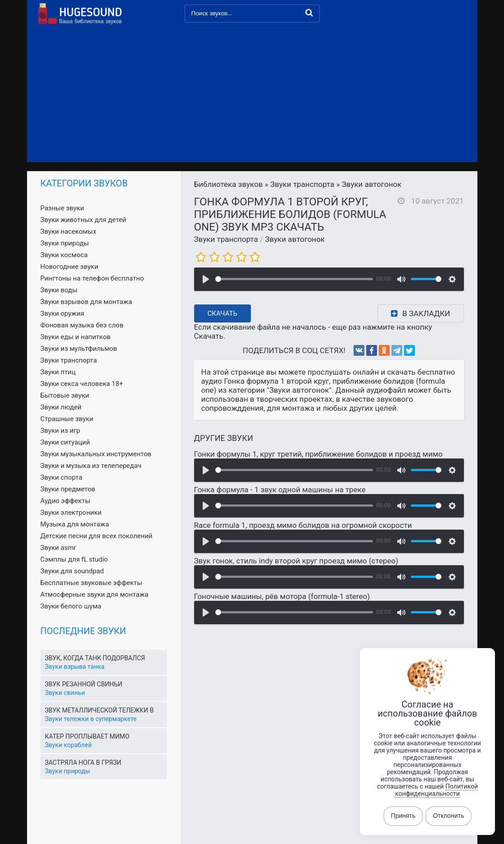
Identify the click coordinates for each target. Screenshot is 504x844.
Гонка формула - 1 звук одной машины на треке (280, 490)
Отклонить (448, 816)
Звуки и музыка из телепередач (91, 466)
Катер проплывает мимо (87, 736)
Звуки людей (61, 407)
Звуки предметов (68, 489)
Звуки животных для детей (84, 220)
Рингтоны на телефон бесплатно (92, 278)
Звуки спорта (61, 477)
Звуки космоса (64, 255)
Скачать (223, 313)
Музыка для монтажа (75, 524)
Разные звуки (62, 208)
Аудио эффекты (66, 501)
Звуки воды (59, 290)
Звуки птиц (58, 372)
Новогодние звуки (70, 267)
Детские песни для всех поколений (97, 536)
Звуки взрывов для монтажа (86, 302)
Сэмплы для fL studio (74, 559)
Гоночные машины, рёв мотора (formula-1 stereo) (282, 596)
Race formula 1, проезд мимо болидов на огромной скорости (303, 525)
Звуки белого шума (71, 606)
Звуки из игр (60, 431)
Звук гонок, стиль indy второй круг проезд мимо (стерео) (296, 561)
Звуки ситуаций (65, 442)
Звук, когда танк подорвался (95, 658)
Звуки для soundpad (72, 571)
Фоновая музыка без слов (82, 325)
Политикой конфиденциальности (436, 790)
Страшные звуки (67, 419)
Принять (403, 816)
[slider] (294, 279)
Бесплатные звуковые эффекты (91, 583)
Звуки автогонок (295, 239)
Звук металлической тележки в (100, 710)
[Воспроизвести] (206, 279)
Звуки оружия (62, 313)
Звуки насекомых (68, 231)
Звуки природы (65, 243)
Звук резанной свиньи (84, 684)
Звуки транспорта (226, 239)
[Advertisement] (252, 95)
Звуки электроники (71, 513)
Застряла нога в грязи (83, 762)
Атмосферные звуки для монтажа (95, 594)
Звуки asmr (58, 548)
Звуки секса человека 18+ (82, 384)
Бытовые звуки (65, 395)
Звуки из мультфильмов (79, 349)
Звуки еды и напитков (76, 337)
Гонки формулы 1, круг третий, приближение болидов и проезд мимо (318, 454)
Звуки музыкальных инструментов (96, 454)
